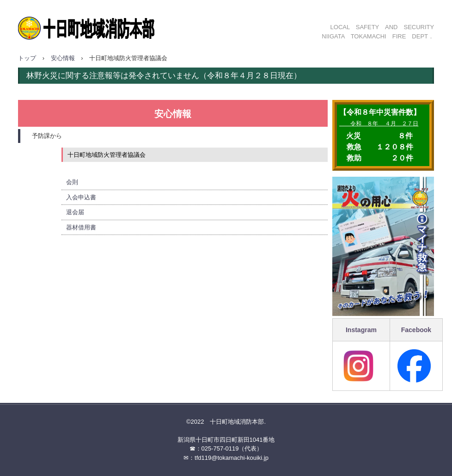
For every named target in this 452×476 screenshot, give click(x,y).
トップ (27, 58)
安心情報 (63, 58)
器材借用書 (81, 227)
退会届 (75, 212)
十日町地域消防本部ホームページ (117, 25)
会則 (72, 182)
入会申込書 (81, 197)
